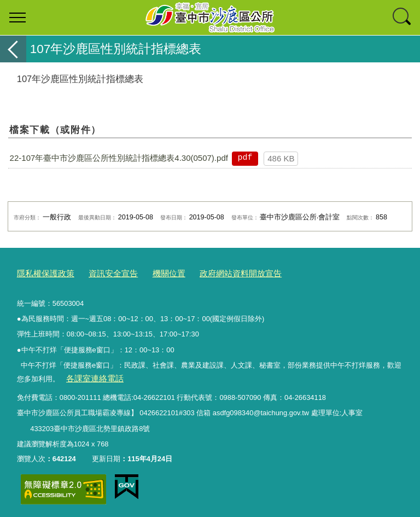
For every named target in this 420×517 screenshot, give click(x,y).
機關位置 (153, 273)
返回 (13, 49)
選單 (17, 18)
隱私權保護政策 (42, 273)
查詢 (402, 18)
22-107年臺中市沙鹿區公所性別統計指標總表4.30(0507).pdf (119, 158)
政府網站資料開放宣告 (217, 273)
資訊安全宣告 (102, 273)
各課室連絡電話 (91, 376)
